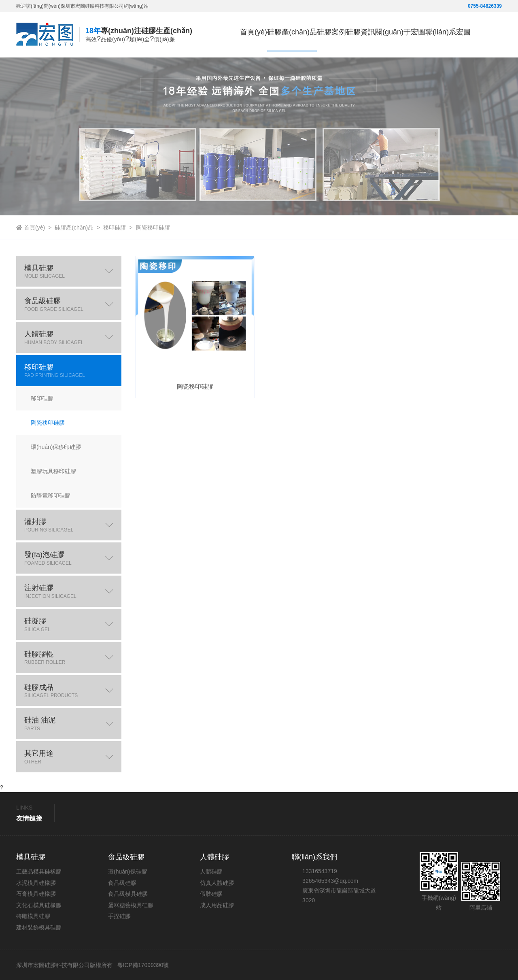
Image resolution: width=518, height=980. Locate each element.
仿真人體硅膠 (217, 883)
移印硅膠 (115, 227)
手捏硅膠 (119, 916)
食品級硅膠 (122, 883)
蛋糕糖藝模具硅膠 (131, 905)
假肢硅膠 (211, 894)
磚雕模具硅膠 (33, 916)
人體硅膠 (211, 872)
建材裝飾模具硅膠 (39, 927)
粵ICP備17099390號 (142, 965)
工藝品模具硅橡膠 (39, 872)
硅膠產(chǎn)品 (74, 227)
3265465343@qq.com (330, 881)
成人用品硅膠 (217, 905)
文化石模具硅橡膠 (39, 905)
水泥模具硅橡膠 (36, 883)
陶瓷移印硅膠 (153, 227)
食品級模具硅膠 (128, 894)
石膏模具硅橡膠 (36, 894)
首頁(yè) (197, 67)
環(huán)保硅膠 (127, 872)
